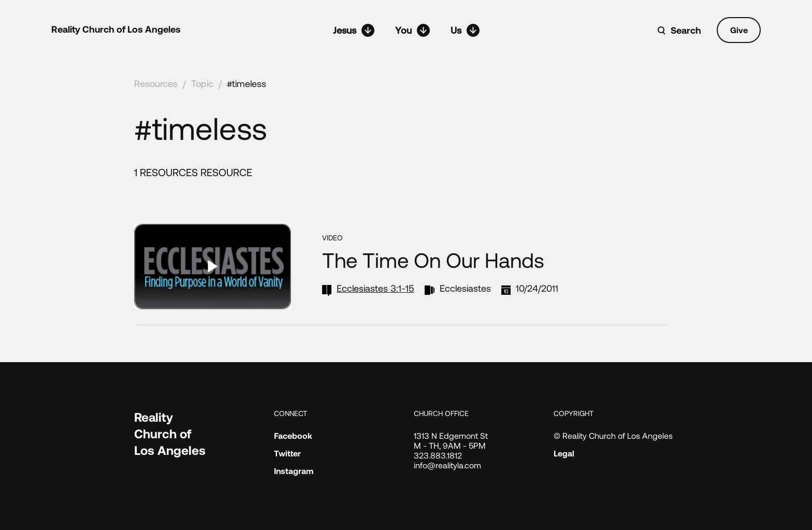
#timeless (247, 83)
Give (739, 30)
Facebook (293, 435)
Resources (156, 83)
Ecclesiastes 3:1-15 (375, 288)
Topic (202, 83)
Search (686, 30)
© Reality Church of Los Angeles (613, 435)
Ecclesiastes (465, 288)
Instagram (294, 471)
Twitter (287, 453)
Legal (564, 453)
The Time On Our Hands (433, 260)
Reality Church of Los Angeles (116, 29)
